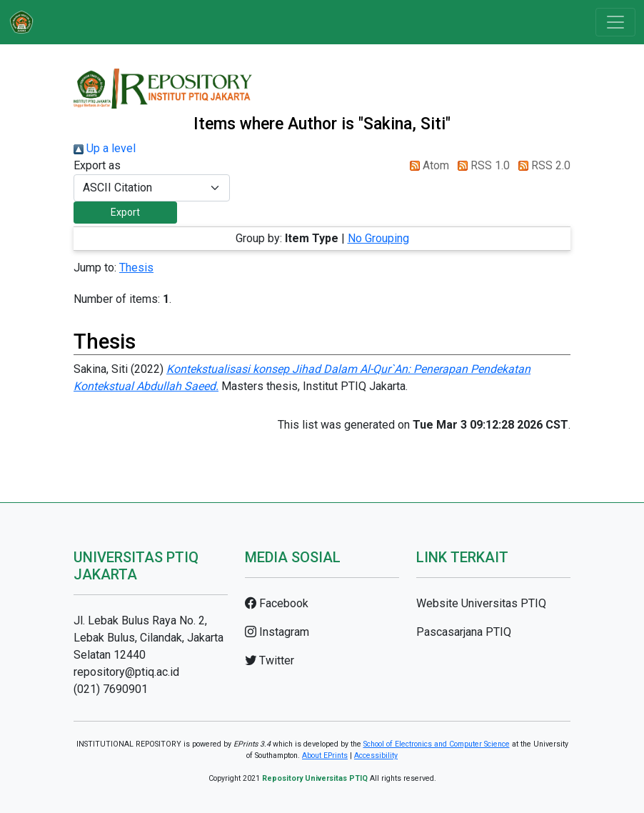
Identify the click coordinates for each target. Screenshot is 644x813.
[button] (125, 213)
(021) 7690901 (111, 689)
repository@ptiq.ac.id (126, 672)
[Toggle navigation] (615, 22)
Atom (427, 165)
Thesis (136, 268)
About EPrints (325, 755)
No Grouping (378, 238)
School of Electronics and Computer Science (437, 744)
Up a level (105, 148)
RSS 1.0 (481, 165)
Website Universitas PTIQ (481, 603)
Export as (97, 165)
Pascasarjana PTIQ (464, 632)
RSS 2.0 (542, 165)
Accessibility (376, 755)
